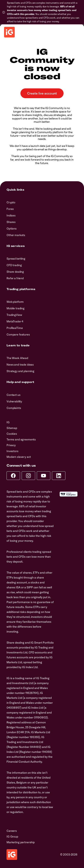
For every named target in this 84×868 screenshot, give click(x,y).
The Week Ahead (17, 358)
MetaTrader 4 (15, 321)
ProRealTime (15, 328)
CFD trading (14, 265)
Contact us (13, 395)
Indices (11, 215)
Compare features (18, 334)
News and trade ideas (20, 365)
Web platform (15, 302)
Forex (10, 209)
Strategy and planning (20, 371)
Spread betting (16, 259)
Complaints (14, 408)
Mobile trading (16, 308)
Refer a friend (15, 278)
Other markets (16, 235)
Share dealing (15, 272)
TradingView (14, 315)
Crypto (11, 202)
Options (12, 229)
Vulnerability (14, 401)
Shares (11, 222)
